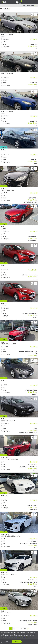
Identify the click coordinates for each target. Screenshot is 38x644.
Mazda (7, 9)
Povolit (17, 642)
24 (21, 629)
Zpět (4, 2)
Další (26, 629)
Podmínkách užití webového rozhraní (18, 637)
